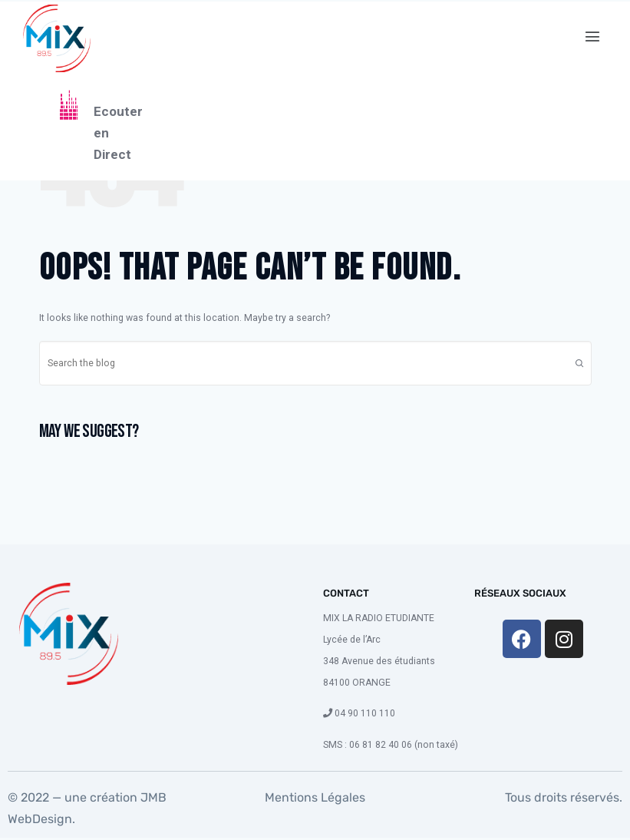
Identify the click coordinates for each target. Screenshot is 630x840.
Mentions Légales (315, 797)
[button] (593, 37)
